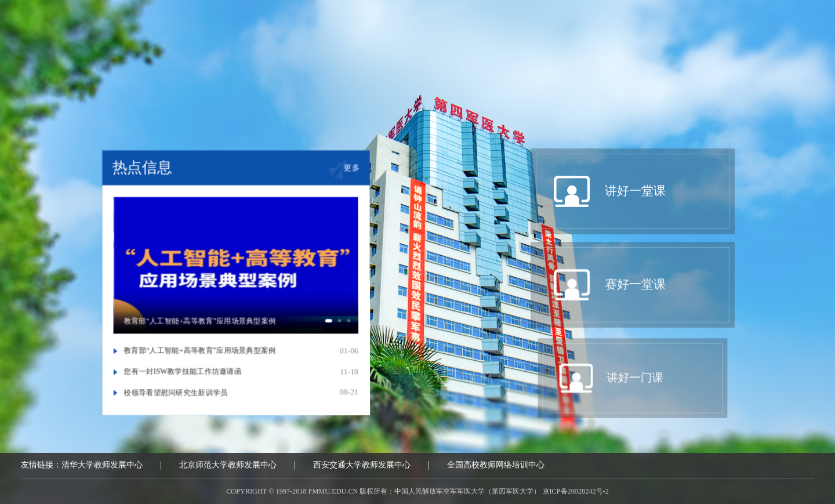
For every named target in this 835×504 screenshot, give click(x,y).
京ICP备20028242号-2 (576, 494)
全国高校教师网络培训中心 (496, 467)
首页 (31, 97)
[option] (236, 264)
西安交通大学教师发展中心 (362, 467)
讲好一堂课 (238, 97)
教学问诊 (687, 97)
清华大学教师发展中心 (102, 467)
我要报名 (582, 97)
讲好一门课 (470, 97)
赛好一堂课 (354, 97)
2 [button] (348, 327)
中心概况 (127, 97)
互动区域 (793, 97)
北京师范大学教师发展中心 (228, 467)
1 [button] (335, 327)
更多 (357, 163)
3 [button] (357, 327)
